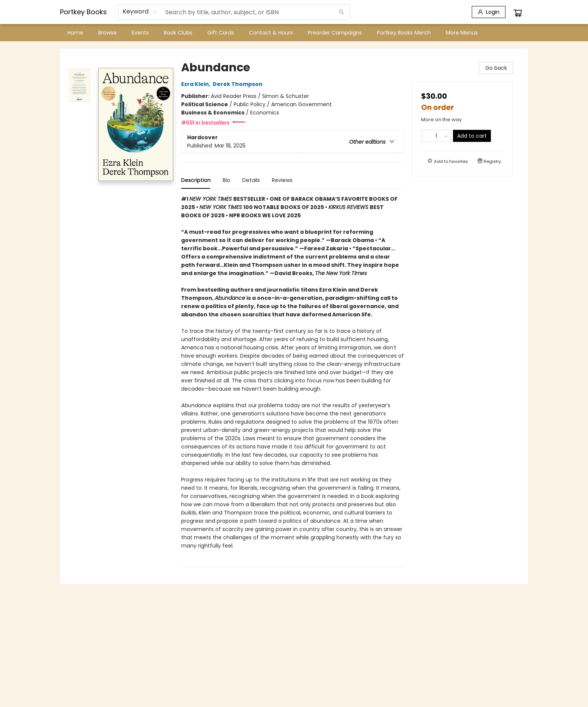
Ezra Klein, (197, 84)
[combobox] (140, 12)
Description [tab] (196, 180)
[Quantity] (436, 136)
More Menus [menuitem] (462, 33)
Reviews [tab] (282, 180)
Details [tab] (251, 180)
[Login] (489, 12)
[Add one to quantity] (446, 136)
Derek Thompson (239, 84)
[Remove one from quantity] (426, 136)
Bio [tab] (226, 180)
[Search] (342, 12)
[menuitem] (75, 33)
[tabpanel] (293, 381)
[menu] (294, 33)
